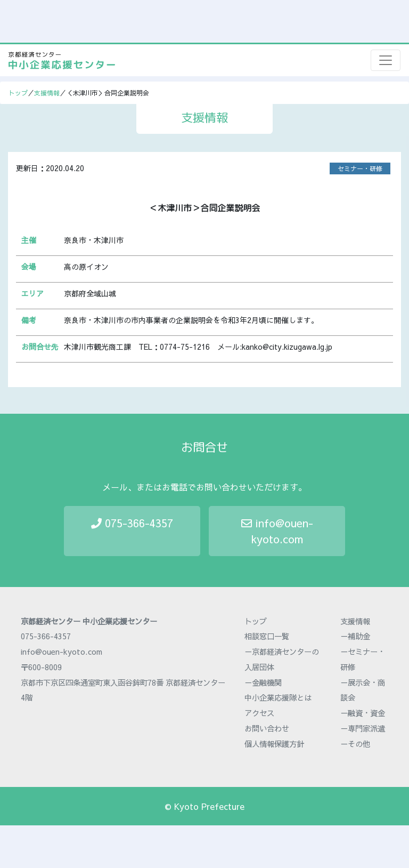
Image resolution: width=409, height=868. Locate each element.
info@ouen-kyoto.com (277, 531)
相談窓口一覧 (267, 636)
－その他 (355, 744)
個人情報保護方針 (274, 744)
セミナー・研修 (360, 168)
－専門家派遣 (363, 728)
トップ (18, 93)
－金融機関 (263, 682)
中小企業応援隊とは (278, 697)
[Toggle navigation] (386, 60)
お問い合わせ (267, 728)
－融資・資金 (363, 713)
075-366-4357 (132, 523)
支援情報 (47, 93)
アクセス (259, 713)
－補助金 (355, 636)
